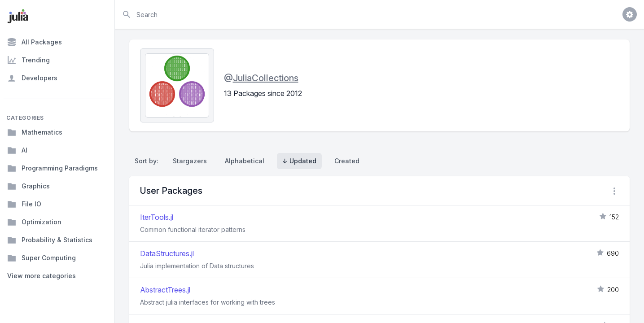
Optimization (34, 222)
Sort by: (148, 161)
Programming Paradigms (53, 168)
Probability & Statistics (50, 240)
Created (347, 161)
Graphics (28, 186)
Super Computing (42, 258)
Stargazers (190, 161)
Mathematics (35, 132)
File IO (24, 204)
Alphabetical (245, 161)
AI (17, 150)
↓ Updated (299, 161)
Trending (28, 60)
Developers (32, 78)
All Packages (35, 42)
